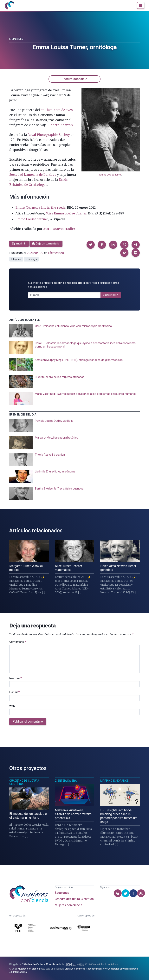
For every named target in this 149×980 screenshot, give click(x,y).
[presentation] (74, 331)
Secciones (62, 893)
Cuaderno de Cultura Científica (24, 782)
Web (12, 706)
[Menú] (141, 5)
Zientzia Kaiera (66, 781)
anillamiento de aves (57, 110)
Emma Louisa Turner (32, 219)
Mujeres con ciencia (68, 905)
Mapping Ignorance (114, 781)
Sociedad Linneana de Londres (33, 175)
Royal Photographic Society (49, 135)
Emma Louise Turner (110, 175)
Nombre (16, 678)
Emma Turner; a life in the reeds (40, 207)
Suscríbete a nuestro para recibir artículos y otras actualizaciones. (73, 285)
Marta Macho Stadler (59, 229)
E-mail (14, 692)
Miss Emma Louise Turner (66, 213)
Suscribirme (111, 295)
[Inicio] (9, 5)
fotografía (16, 259)
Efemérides (16, 39)
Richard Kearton (60, 125)
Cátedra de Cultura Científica (74, 899)
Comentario (18, 642)
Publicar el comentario (28, 721)
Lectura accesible (74, 79)
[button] (91, 245)
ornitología (31, 259)
